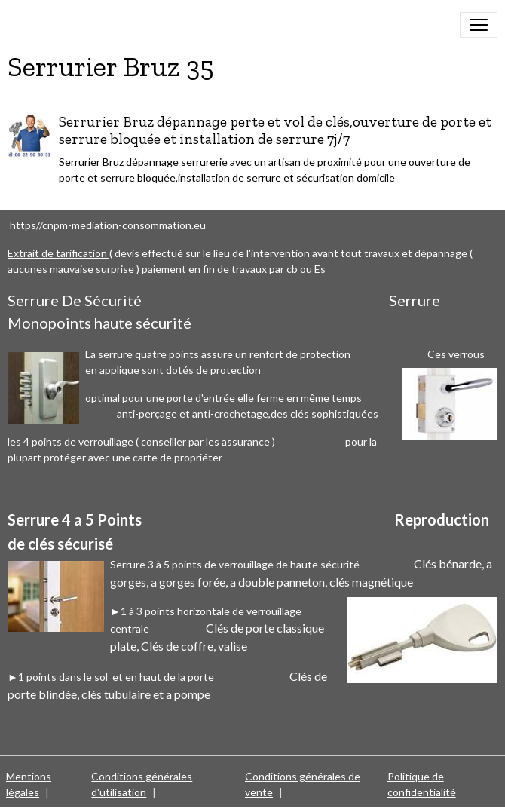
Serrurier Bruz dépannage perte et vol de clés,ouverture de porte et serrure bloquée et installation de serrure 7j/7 (275, 130)
